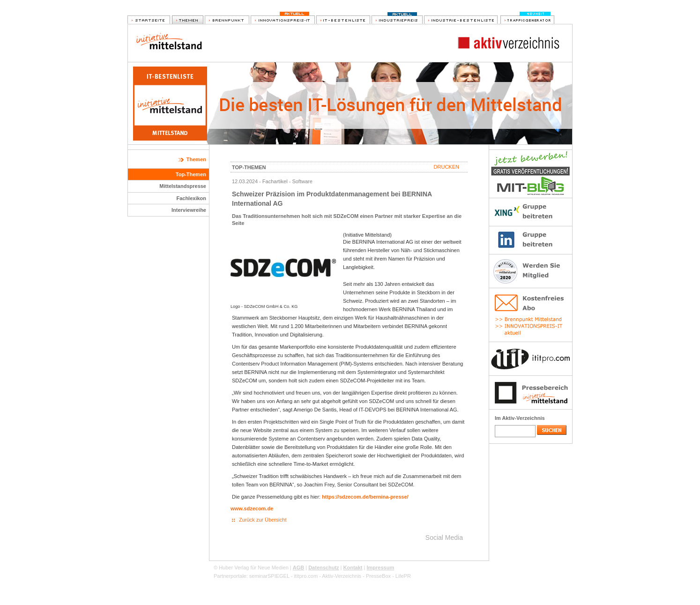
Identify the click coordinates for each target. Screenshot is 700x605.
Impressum (380, 568)
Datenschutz (324, 568)
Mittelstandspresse (183, 186)
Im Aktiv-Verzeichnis (520, 418)
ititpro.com (306, 576)
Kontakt (353, 568)
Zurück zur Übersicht (263, 520)
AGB (298, 568)
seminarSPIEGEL (269, 576)
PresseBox (378, 576)
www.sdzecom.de (252, 508)
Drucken (447, 167)
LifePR (403, 576)
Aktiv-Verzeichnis (342, 576)
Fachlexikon (191, 198)
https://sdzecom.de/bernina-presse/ (365, 497)
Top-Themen (191, 174)
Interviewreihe (189, 210)
